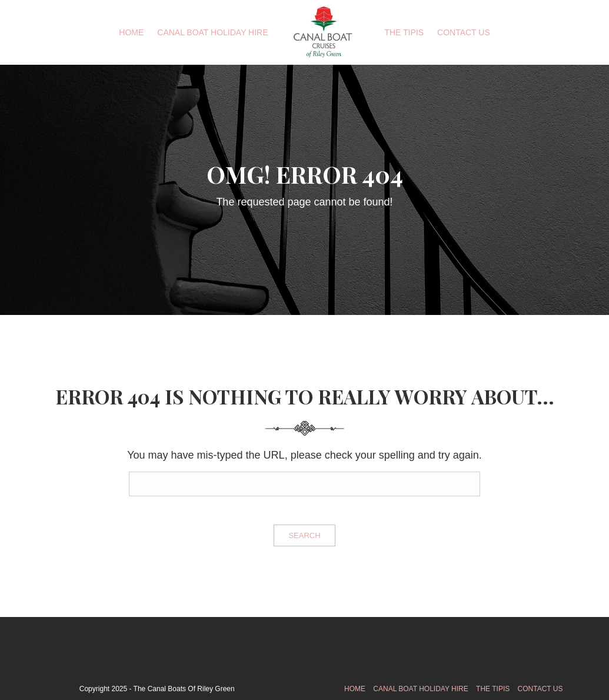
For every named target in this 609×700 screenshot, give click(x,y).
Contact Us (464, 32)
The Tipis (404, 32)
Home (131, 32)
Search (304, 535)
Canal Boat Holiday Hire (212, 32)
